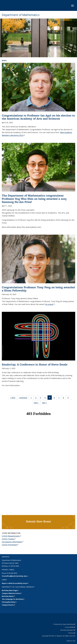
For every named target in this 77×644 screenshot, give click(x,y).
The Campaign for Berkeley (13, 599)
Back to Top (71, 641)
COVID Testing (9, 539)
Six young (50, 304)
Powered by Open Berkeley (64, 624)
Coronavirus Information (13, 542)
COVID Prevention (10, 545)
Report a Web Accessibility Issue (15, 583)
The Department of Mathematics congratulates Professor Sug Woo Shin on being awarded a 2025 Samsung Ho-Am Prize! (34, 199)
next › (37, 403)
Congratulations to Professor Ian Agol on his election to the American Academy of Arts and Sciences (38, 117)
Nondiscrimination (68, 630)
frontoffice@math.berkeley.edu (15, 576)
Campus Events (8, 605)
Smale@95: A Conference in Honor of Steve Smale (35, 364)
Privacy (72, 633)
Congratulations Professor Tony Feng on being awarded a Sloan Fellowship (38, 289)
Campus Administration (12, 593)
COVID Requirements (12, 536)
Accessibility (70, 627)
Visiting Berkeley (9, 602)
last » (45, 403)
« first (14, 397)
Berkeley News (8, 596)
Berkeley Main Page (10, 590)
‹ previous (24, 397)
